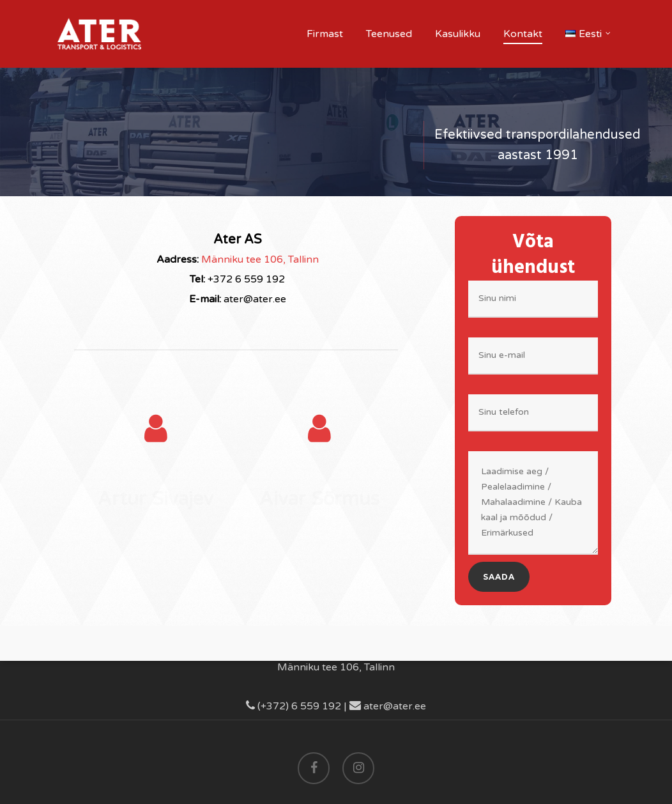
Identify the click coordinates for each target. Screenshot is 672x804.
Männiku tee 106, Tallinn (260, 259)
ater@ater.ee (388, 706)
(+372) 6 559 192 (294, 706)
